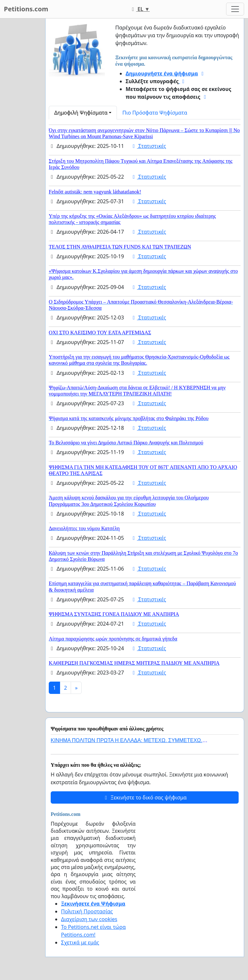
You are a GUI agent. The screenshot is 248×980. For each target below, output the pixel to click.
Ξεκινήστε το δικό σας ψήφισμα (145, 797)
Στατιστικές (148, 146)
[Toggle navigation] (235, 9)
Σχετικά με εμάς (80, 942)
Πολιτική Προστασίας (87, 911)
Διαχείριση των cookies (89, 919)
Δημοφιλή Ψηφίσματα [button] (81, 113)
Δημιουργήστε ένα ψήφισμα (162, 73)
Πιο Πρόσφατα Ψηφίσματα (155, 113)
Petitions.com (26, 9)
